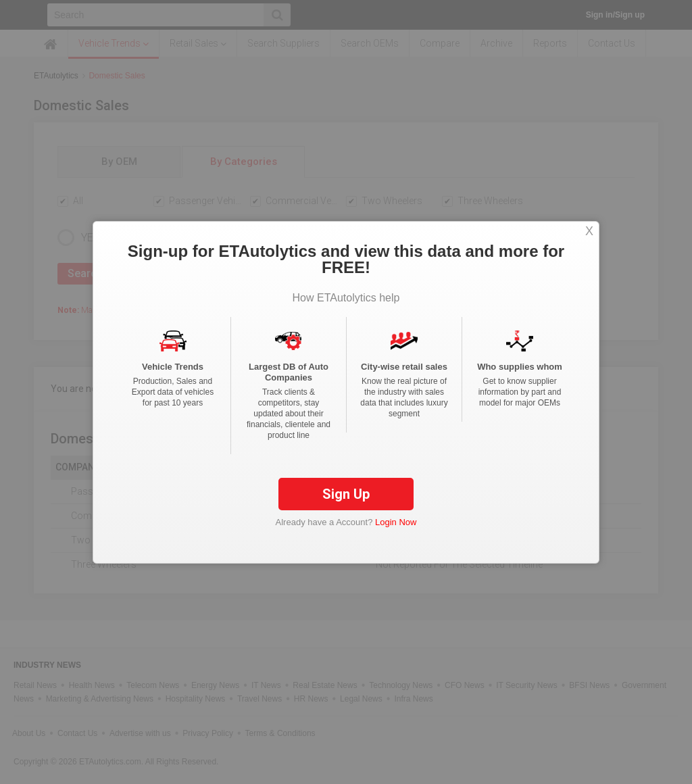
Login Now (396, 522)
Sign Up (346, 494)
